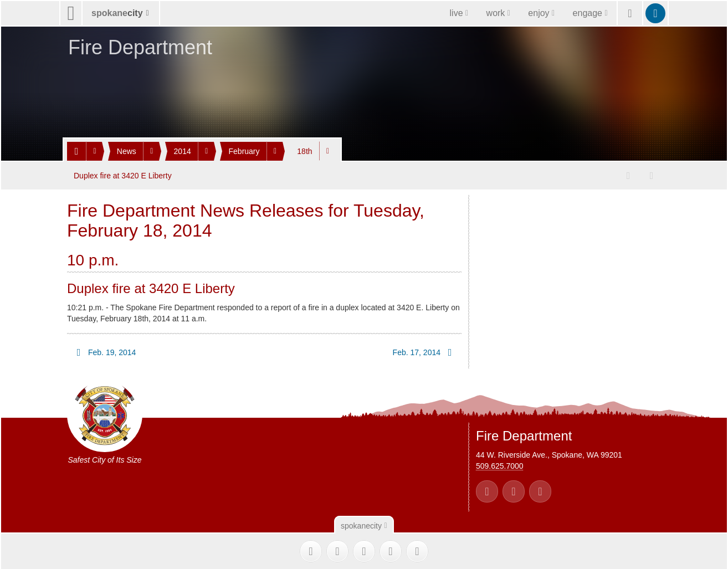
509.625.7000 (500, 465)
